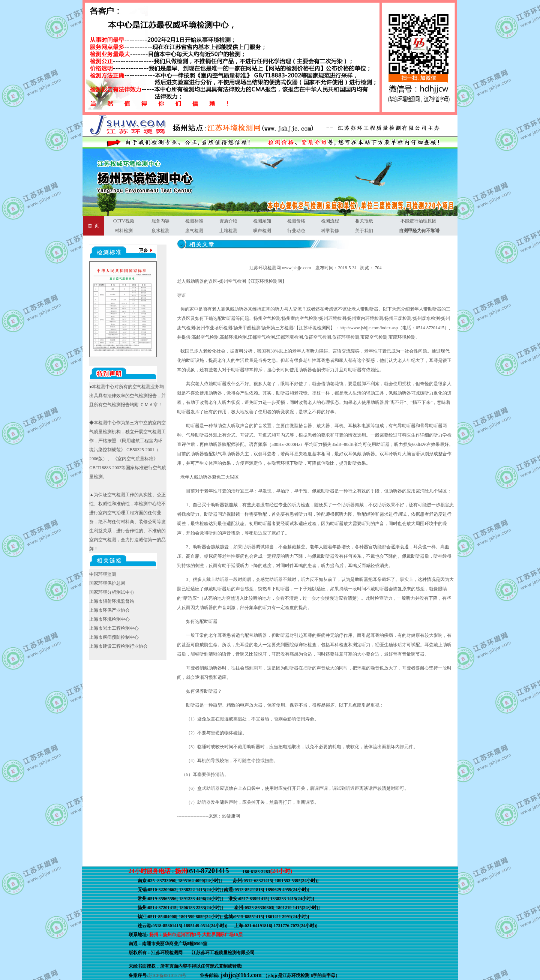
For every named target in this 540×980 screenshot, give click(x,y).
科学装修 (330, 231)
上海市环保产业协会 (109, 610)
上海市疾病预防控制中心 (114, 637)
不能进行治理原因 (418, 221)
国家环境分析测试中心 (112, 592)
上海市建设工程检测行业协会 (118, 646)
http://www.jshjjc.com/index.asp (369, 328)
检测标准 (194, 221)
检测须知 (262, 221)
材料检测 (124, 231)
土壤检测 (228, 231)
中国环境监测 (103, 574)
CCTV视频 (124, 221)
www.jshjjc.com (297, 268)
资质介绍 (228, 221)
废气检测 (194, 231)
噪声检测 (262, 231)
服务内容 (160, 221)
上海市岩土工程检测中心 (114, 628)
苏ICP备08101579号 (167, 975)
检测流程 (330, 221)
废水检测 (160, 231)
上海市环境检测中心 (109, 619)
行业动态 (296, 231)
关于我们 (364, 231)
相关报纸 (364, 221)
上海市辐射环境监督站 (112, 601)
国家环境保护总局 (107, 583)
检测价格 (296, 221)
